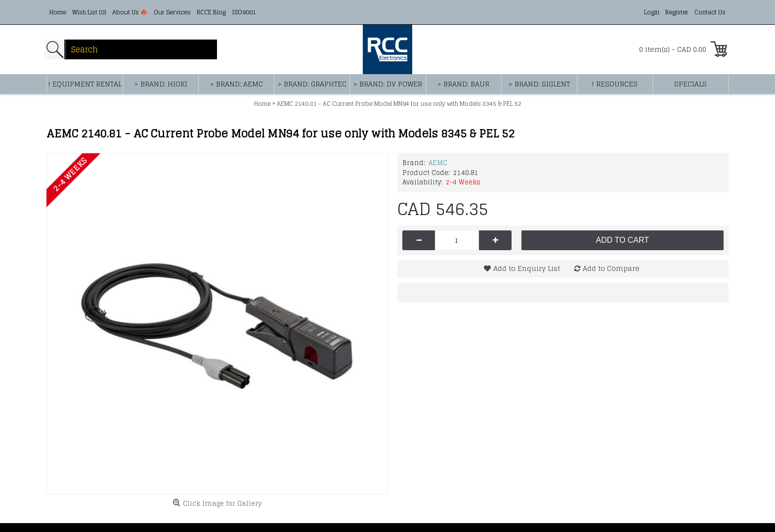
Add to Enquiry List (527, 268)
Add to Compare (611, 268)
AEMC (438, 163)
